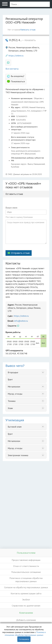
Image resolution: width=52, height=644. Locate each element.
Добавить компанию (26, 620)
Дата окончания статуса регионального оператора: (24, 138)
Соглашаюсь (24, 639)
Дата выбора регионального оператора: (24, 128)
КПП (13, 120)
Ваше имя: (12, 208)
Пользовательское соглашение (26, 572)
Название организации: (22, 98)
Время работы (13, 332)
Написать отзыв (28, 30)
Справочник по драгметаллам (26, 606)
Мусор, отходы (15, 394)
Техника (12, 401)
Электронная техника (18, 455)
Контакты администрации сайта (26, 593)
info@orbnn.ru (21, 321)
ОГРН (14, 123)
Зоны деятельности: (21, 147)
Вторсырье (13, 372)
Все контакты (12, 69)
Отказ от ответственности (26, 566)
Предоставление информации (26, 560)
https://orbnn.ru (16, 56)
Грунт (10, 379)
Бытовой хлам (15, 427)
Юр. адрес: (16, 107)
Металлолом (14, 387)
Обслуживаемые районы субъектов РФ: (27, 159)
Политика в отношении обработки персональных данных (26, 580)
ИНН (13, 116)
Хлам (10, 408)
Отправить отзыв (20, 253)
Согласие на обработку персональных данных (26, 587)
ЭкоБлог (26, 600)
